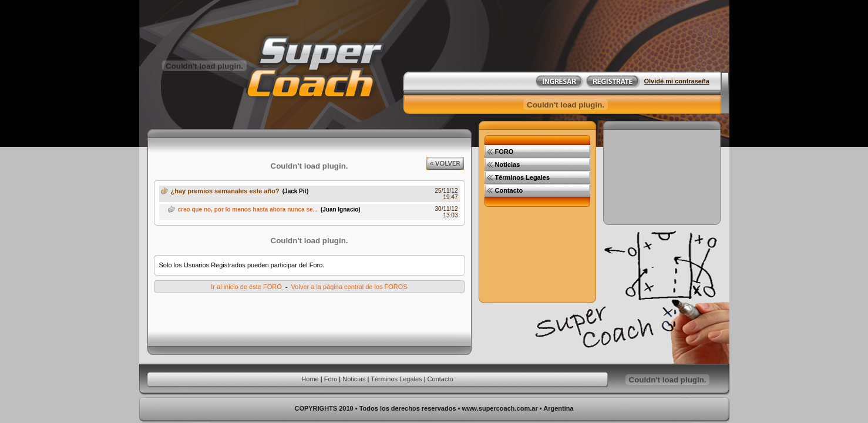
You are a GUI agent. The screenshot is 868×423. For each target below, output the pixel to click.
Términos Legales (396, 379)
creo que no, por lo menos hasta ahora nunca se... (248, 209)
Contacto (440, 379)
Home (310, 379)
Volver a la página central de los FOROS (349, 287)
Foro (331, 379)
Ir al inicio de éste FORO (246, 287)
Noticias (354, 379)
